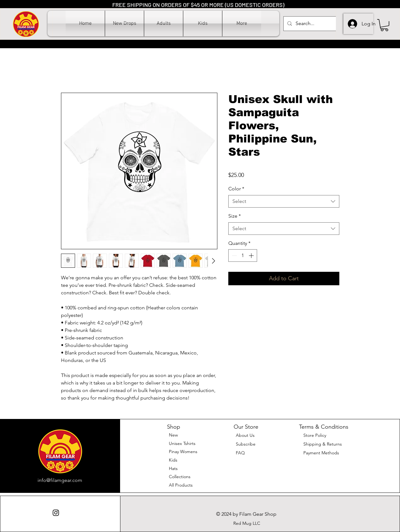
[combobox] (284, 201)
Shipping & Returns (323, 444)
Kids (173, 460)
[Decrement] (234, 256)
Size (235, 216)
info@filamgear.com (60, 480)
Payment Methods (322, 453)
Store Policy (315, 435)
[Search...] (316, 24)
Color (236, 189)
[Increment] (252, 256)
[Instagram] (56, 513)
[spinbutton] (243, 256)
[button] (164, 23)
